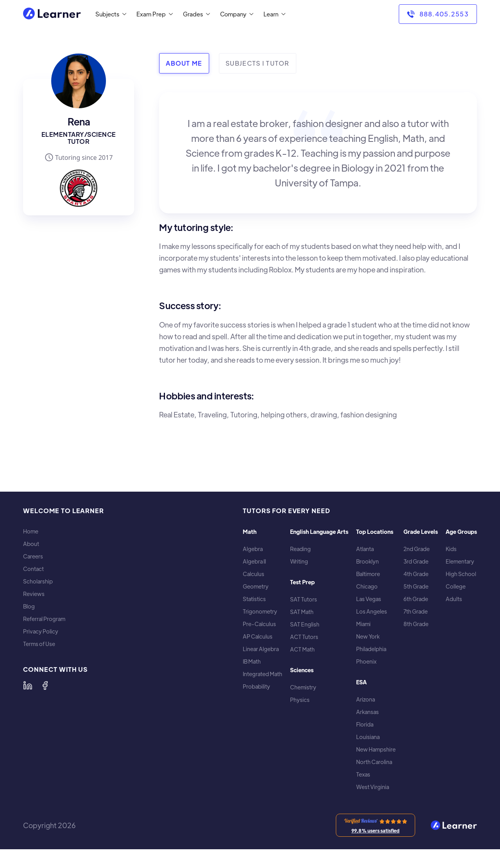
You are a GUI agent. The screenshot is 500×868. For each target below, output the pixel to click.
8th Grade (416, 624)
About (31, 544)
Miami (363, 624)
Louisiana (368, 737)
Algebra (253, 549)
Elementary (460, 561)
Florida (365, 724)
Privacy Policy (41, 631)
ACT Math (302, 649)
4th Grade (416, 574)
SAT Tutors (304, 599)
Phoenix (366, 661)
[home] (52, 14)
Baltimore (368, 574)
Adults (454, 599)
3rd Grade (416, 561)
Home (31, 531)
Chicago (367, 586)
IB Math (252, 661)
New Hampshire (376, 749)
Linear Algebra (261, 649)
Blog (29, 606)
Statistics (254, 599)
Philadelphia (371, 649)
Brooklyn (367, 561)
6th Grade (416, 599)
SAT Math (302, 612)
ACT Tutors (304, 637)
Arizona (366, 699)
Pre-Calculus (259, 624)
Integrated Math (263, 674)
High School (461, 574)
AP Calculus (258, 636)
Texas (363, 774)
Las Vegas (369, 599)
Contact (33, 569)
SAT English (305, 624)
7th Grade (416, 611)
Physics (300, 700)
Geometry (256, 586)
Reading (300, 549)
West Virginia (373, 787)
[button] (109, 14)
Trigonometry (260, 611)
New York (368, 636)
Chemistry (303, 687)
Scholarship (38, 581)
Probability (256, 686)
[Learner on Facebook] (45, 685)
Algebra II (254, 561)
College (456, 586)
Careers (33, 556)
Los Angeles (372, 611)
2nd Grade (417, 549)
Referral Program (44, 619)
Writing (299, 561)
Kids (451, 549)
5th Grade (416, 586)
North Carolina (374, 762)
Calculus (254, 574)
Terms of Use (39, 644)
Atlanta (365, 549)
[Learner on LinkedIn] (28, 685)
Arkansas (367, 712)
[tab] (184, 63)
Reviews (34, 594)
